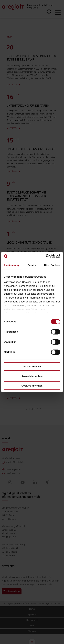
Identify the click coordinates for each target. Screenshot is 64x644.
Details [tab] (32, 265)
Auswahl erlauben (32, 376)
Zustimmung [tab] (11, 265)
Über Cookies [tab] (52, 265)
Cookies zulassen (32, 366)
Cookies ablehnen (32, 386)
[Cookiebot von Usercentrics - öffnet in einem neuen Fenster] (46, 256)
